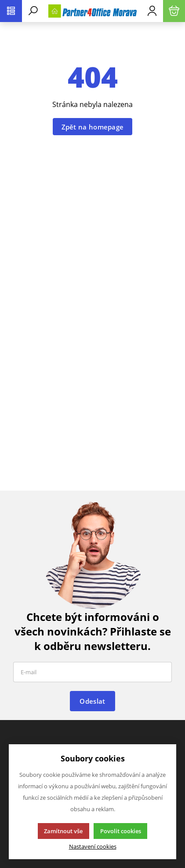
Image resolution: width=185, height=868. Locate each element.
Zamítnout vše (63, 831)
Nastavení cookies (93, 847)
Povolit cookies (121, 831)
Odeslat (92, 701)
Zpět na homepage (93, 127)
